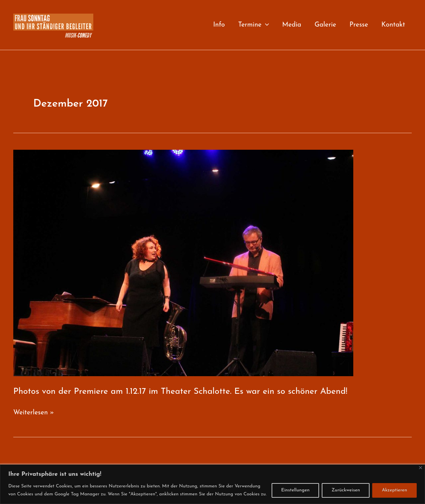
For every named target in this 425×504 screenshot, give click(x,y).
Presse (359, 25)
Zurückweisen (346, 490)
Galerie (325, 25)
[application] (265, 25)
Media (292, 25)
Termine (253, 25)
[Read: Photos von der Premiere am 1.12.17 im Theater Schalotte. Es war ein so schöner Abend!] (183, 263)
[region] (212, 484)
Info (219, 25)
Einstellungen (296, 490)
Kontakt (393, 25)
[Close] (421, 468)
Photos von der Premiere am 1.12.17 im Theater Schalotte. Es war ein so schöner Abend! (180, 392)
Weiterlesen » (34, 413)
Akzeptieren (394, 490)
